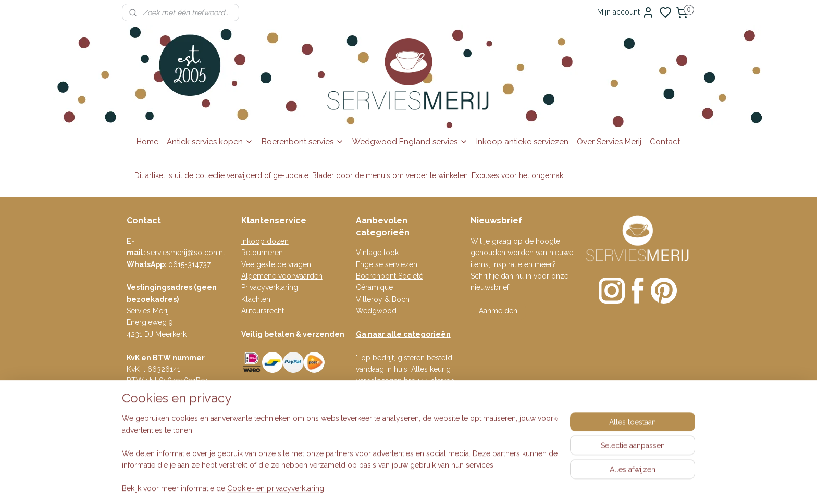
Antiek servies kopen (210, 142)
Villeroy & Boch (383, 299)
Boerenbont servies (303, 142)
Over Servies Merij (609, 142)
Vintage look (377, 253)
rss (474, 467)
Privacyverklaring (270, 287)
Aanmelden (498, 311)
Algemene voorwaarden (282, 276)
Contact (665, 142)
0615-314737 (189, 264)
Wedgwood (376, 311)
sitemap (455, 467)
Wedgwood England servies (410, 142)
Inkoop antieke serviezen (522, 142)
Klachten (256, 299)
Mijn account (626, 12)
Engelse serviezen (387, 264)
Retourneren (262, 253)
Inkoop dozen (265, 241)
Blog (249, 401)
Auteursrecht (263, 311)
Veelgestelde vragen (276, 264)
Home (147, 142)
